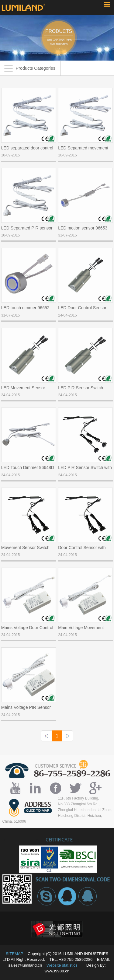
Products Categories (30, 68)
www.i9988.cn (57, 971)
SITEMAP (15, 954)
